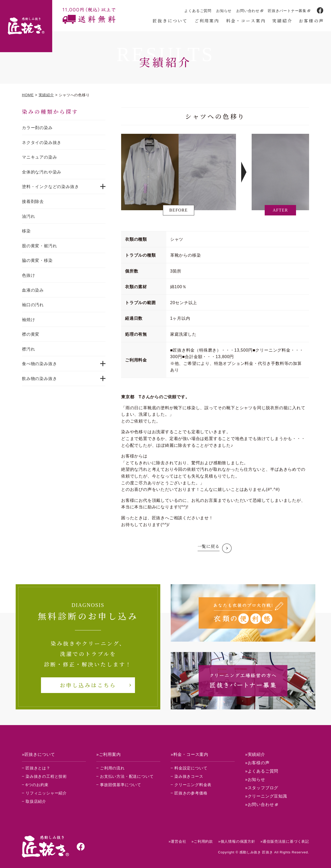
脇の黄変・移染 (37, 260)
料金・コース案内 (246, 21)
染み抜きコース (189, 776)
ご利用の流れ (112, 768)
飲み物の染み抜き (39, 379)
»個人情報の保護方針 (237, 841)
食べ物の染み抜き (39, 364)
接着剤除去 (33, 201)
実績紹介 (282, 21)
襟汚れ (28, 349)
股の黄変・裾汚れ (39, 246)
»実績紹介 (255, 754)
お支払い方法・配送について (127, 776)
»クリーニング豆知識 (266, 796)
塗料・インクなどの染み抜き (50, 187)
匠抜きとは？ (38, 768)
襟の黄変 (31, 334)
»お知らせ (255, 779)
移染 (26, 231)
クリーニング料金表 (193, 785)
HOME (28, 95)
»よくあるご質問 (262, 771)
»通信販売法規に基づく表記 (285, 841)
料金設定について (191, 768)
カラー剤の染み (37, 128)
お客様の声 (311, 21)
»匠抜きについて (39, 754)
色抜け (28, 275)
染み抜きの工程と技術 (46, 776)
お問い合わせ (248, 11)
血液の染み (33, 290)
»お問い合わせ (260, 804)
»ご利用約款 (202, 841)
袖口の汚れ (33, 305)
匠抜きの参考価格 (191, 793)
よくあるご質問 (198, 11)
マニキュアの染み (39, 157)
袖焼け (28, 320)
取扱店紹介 (36, 801)
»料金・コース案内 (190, 754)
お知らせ (224, 11)
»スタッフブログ (262, 788)
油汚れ (28, 216)
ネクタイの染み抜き (42, 143)
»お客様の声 (257, 763)
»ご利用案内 (109, 754)
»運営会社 (178, 841)
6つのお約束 (37, 785)
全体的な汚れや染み (42, 172)
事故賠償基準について (121, 785)
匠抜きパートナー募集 (287, 11)
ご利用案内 (207, 21)
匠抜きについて (170, 21)
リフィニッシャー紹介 (46, 793)
